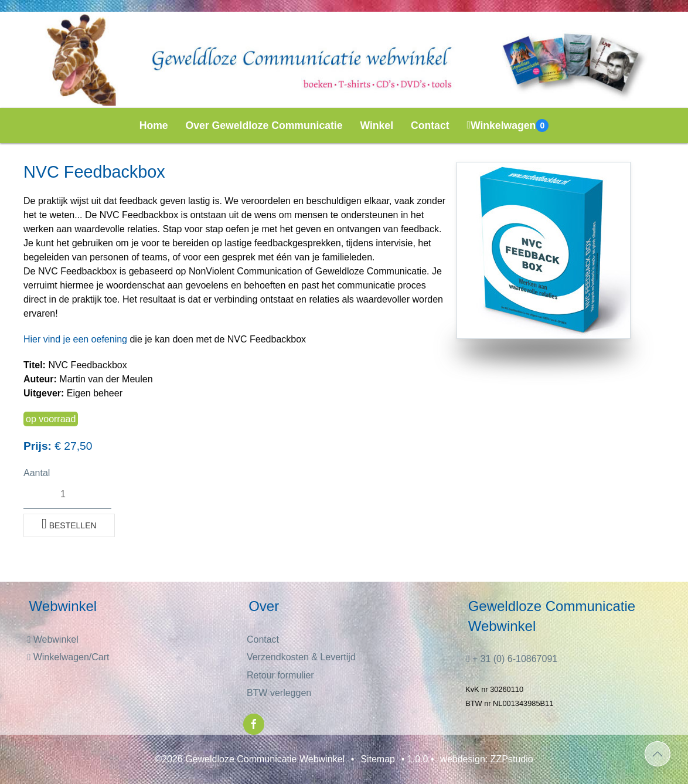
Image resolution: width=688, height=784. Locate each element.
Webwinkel (52, 639)
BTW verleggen (279, 693)
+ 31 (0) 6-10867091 (512, 659)
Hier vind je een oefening (75, 339)
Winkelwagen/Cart (68, 657)
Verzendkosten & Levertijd (301, 657)
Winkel (377, 125)
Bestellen (69, 524)
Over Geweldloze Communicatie (264, 125)
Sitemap (378, 759)
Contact (430, 125)
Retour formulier (280, 675)
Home (154, 125)
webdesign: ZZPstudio (486, 759)
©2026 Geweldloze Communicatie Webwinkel (250, 759)
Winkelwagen (508, 125)
